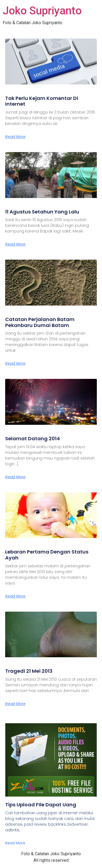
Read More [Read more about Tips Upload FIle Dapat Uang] (15, 843)
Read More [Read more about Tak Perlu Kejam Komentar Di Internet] (15, 137)
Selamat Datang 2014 (33, 438)
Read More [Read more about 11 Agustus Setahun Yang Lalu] (15, 244)
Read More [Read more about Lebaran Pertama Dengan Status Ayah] (15, 596)
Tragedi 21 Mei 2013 (29, 671)
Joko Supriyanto (42, 11)
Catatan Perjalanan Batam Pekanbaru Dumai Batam (40, 322)
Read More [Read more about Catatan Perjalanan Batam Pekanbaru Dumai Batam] (15, 363)
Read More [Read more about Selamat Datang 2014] (15, 477)
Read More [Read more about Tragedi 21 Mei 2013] (15, 704)
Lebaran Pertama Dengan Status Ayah (47, 555)
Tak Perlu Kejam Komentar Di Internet (42, 101)
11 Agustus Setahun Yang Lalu (42, 212)
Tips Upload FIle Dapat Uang (41, 805)
